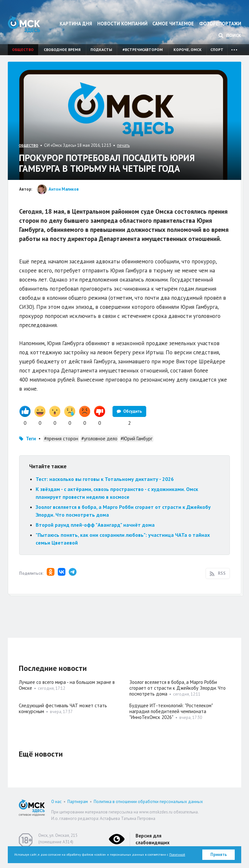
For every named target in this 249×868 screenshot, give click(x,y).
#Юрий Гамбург (136, 439)
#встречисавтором (143, 50)
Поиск (230, 35)
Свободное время (62, 50)
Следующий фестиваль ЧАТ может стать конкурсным (63, 708)
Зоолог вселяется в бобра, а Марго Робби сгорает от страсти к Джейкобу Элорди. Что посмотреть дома (178, 688)
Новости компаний (122, 24)
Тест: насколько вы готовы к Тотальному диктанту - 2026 (105, 479)
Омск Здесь (24, 25)
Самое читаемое (173, 24)
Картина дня (76, 24)
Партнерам (78, 802)
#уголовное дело (99, 439)
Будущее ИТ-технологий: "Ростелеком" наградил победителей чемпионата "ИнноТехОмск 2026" (171, 711)
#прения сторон (61, 439)
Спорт (217, 50)
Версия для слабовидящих (153, 839)
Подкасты (101, 50)
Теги (31, 439)
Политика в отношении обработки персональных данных (148, 802)
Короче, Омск (188, 50)
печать (123, 145)
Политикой (177, 855)
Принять (219, 855)
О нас (56, 802)
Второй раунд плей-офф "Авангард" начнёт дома (95, 525)
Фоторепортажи (220, 24)
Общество (23, 50)
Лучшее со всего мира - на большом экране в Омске (67, 685)
